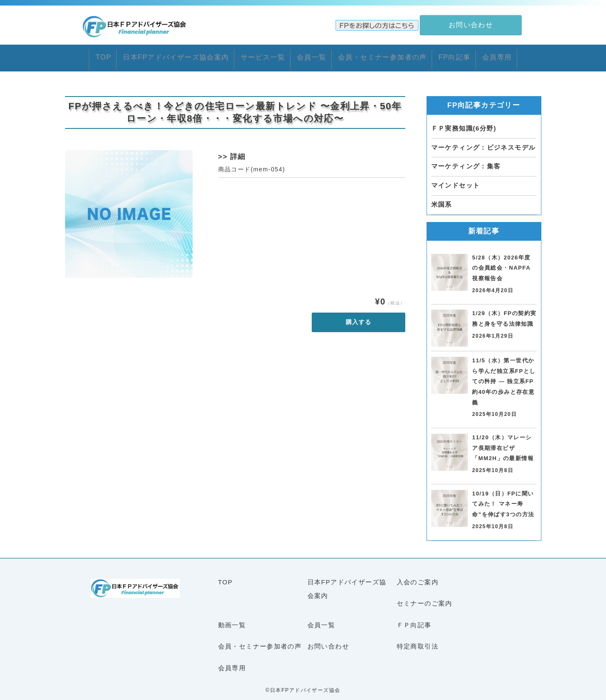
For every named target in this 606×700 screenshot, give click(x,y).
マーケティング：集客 (466, 161)
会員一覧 (311, 55)
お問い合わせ (328, 641)
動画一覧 (232, 620)
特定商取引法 (418, 641)
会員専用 (534, 55)
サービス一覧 (251, 55)
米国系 (442, 199)
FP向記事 (480, 55)
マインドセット (456, 180)
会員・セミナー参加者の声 (395, 55)
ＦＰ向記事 (414, 620)
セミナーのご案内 (425, 598)
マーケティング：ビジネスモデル (484, 142)
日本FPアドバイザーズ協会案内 (151, 55)
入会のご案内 (418, 577)
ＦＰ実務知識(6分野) (464, 123)
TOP (65, 55)
